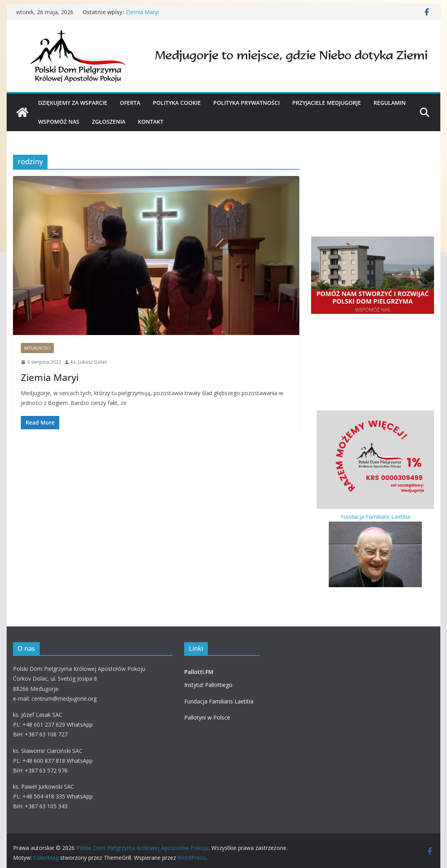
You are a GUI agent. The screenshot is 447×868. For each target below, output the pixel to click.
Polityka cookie (177, 103)
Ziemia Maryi (142, 12)
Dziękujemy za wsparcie (73, 103)
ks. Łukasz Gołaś (89, 362)
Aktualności (37, 348)
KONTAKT (151, 122)
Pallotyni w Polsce (207, 717)
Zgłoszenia (109, 122)
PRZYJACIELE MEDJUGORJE (327, 103)
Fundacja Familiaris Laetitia (219, 701)
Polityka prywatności (246, 103)
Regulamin (390, 103)
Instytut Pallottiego (208, 685)
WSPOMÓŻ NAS (59, 122)
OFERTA (130, 103)
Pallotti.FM (199, 672)
